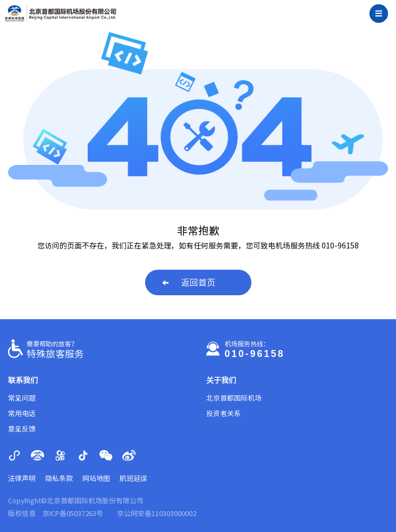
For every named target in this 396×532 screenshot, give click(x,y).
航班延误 (133, 479)
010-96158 (255, 354)
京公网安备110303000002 (157, 514)
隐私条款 (59, 479)
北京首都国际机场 (234, 398)
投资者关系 (224, 414)
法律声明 (22, 479)
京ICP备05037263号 (73, 514)
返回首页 (189, 282)
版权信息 (22, 514)
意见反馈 (22, 429)
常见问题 (22, 398)
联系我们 (23, 380)
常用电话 (22, 414)
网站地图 (96, 479)
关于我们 (221, 380)
